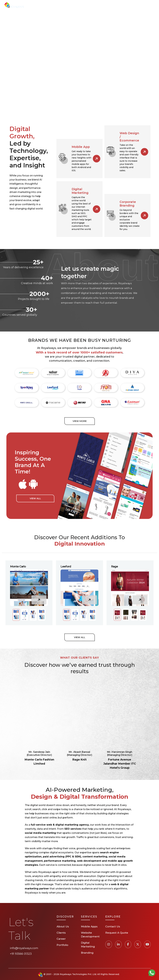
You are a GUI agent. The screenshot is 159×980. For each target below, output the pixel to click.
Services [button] (67, 5)
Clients (98, 5)
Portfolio (83, 5)
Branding (87, 953)
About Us (52, 5)
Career (111, 5)
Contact (125, 5)
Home (39, 5)
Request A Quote (145, 5)
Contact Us (113, 926)
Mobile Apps (89, 926)
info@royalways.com (24, 948)
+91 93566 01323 (21, 954)
